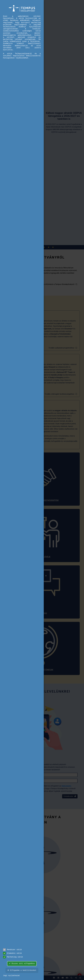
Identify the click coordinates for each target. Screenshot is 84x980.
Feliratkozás (70, 796)
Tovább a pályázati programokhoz (63, 348)
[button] (71, 978)
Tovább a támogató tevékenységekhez (61, 394)
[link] (76, 978)
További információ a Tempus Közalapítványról (58, 284)
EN (67, 978)
